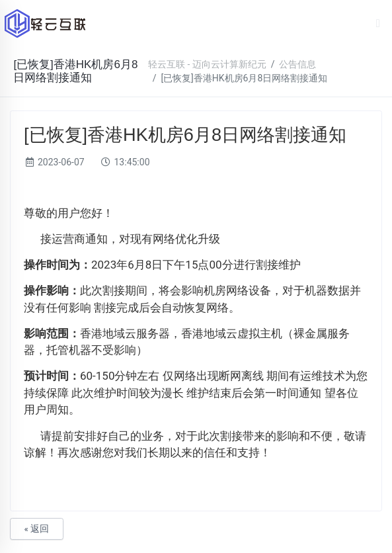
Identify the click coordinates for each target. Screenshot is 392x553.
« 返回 (36, 529)
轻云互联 (45, 23)
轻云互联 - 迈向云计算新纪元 (207, 64)
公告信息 (297, 64)
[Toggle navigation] (378, 23)
